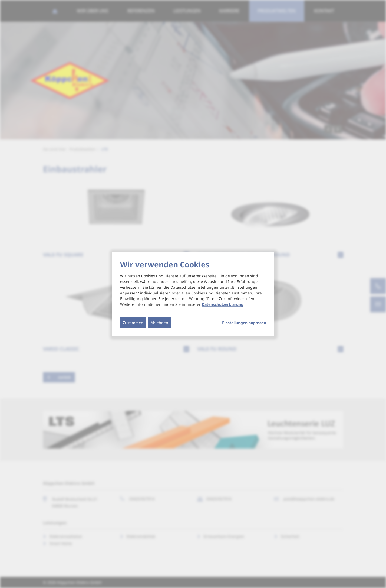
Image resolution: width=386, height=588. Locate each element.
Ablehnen (159, 323)
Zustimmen (133, 323)
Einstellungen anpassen (244, 323)
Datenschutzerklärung (223, 304)
